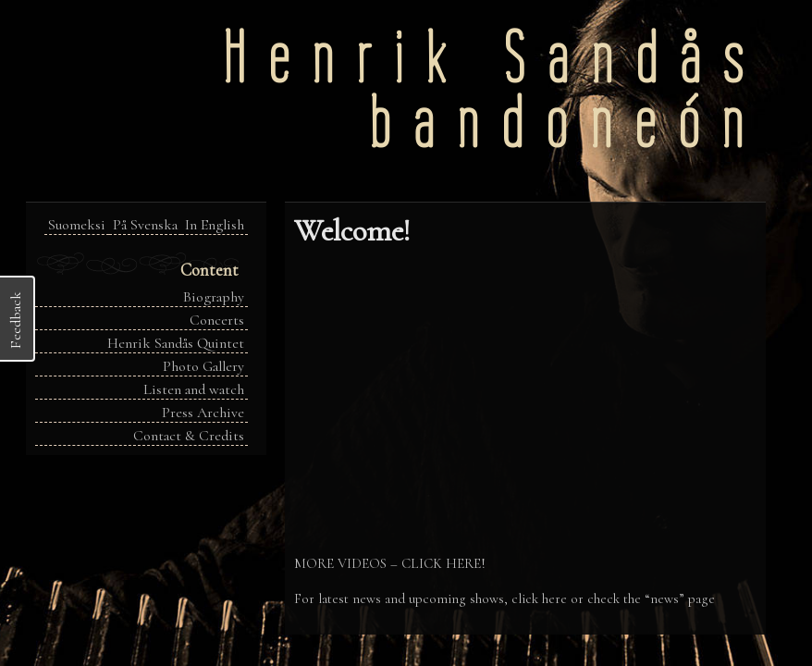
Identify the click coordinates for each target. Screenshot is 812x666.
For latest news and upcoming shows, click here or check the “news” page (504, 598)
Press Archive (203, 413)
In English (215, 225)
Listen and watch (194, 389)
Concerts (217, 320)
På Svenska (145, 225)
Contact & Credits (189, 436)
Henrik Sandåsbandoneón (494, 90)
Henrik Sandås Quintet (176, 343)
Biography (214, 297)
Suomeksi (77, 225)
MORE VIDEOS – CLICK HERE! (390, 563)
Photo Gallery (203, 366)
